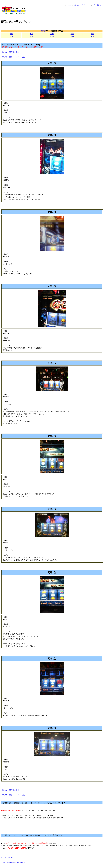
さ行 (52, 34)
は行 (11, 37)
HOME (69, 5)
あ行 (11, 34)
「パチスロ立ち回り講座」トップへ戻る (13, 863)
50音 (43, 31)
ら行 (72, 37)
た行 (72, 34)
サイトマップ (86, 5)
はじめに (76, 5)
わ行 (92, 37)
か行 (32, 34)
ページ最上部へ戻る (7, 858)
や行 (52, 37)
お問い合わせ (97, 5)
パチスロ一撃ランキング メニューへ (15, 57)
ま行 (32, 37)
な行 (92, 34)
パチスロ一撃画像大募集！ (11, 52)
